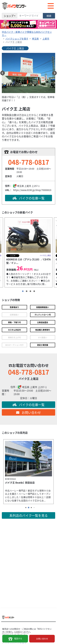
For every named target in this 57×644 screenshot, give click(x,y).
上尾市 (46, 39)
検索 (49, 16)
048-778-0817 (29, 162)
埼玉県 (35, 39)
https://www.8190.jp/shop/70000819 (32, 190)
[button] (3, 73)
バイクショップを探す (17, 39)
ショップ (9, 16)
